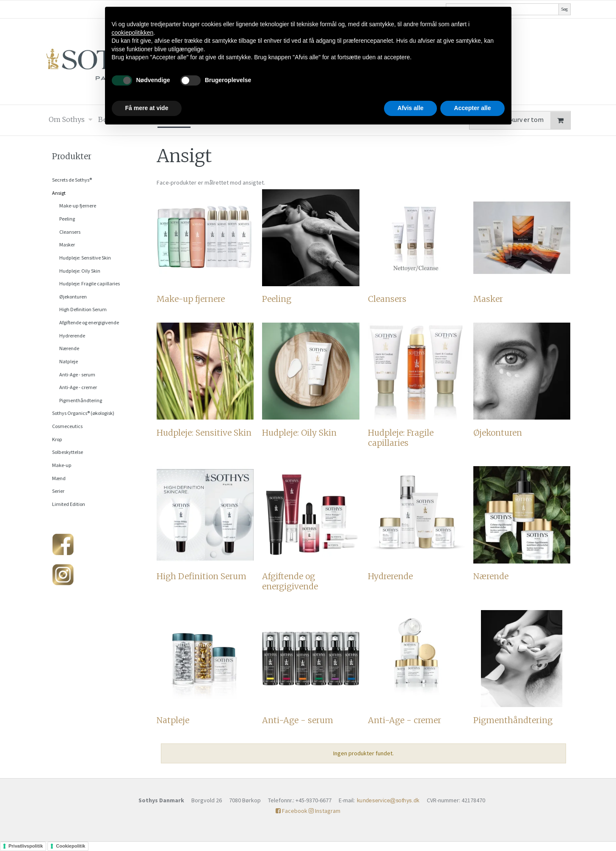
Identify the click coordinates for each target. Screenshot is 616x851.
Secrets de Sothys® (72, 180)
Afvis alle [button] (410, 108)
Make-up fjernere (78, 206)
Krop (57, 439)
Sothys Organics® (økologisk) (83, 413)
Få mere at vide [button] (147, 108)
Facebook (291, 811)
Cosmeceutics (67, 426)
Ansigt (59, 193)
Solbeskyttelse (68, 452)
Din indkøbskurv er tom (523, 120)
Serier (58, 491)
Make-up (62, 465)
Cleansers (70, 232)
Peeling (67, 219)
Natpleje (69, 361)
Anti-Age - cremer (78, 387)
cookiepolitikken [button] (133, 33)
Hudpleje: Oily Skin (80, 271)
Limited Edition (69, 504)
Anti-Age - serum (77, 374)
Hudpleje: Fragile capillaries (90, 283)
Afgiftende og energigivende (89, 322)
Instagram (325, 811)
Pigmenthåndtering (81, 400)
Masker (67, 245)
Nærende (69, 348)
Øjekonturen (73, 297)
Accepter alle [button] (472, 108)
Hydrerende (72, 336)
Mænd (59, 478)
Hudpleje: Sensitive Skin (85, 258)
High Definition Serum (83, 309)
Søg (564, 9)
